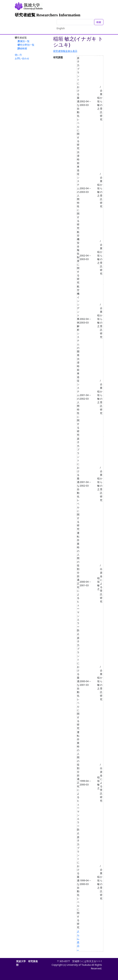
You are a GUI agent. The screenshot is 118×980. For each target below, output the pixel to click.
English (61, 28)
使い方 (18, 55)
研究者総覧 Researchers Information (48, 15)
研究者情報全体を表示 (65, 51)
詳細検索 (22, 48)
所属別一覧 (24, 41)
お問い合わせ (22, 58)
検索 (99, 22)
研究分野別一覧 (26, 45)
